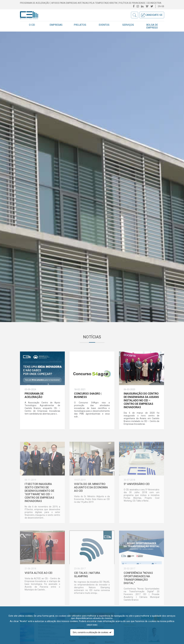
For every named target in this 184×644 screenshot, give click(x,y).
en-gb (161, 6)
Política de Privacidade (132, 3)
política (171, 621)
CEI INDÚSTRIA (154, 3)
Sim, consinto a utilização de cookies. (92, 632)
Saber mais (92, 625)
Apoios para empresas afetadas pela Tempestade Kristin (84, 3)
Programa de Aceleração (35, 3)
